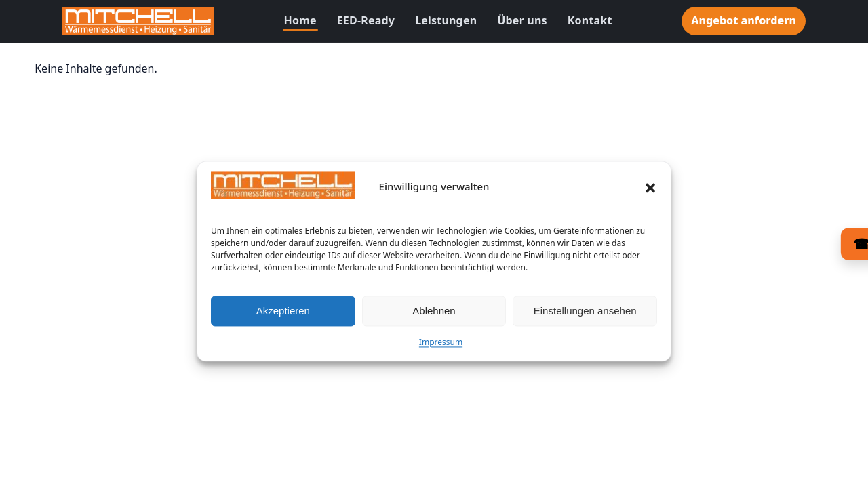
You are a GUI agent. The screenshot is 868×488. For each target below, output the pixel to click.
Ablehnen (434, 316)
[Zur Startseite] (138, 21)
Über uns (522, 20)
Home (300, 20)
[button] (650, 192)
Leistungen (446, 20)
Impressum (441, 347)
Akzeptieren (283, 316)
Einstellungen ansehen (585, 316)
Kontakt (590, 20)
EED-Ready (366, 20)
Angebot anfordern (744, 20)
